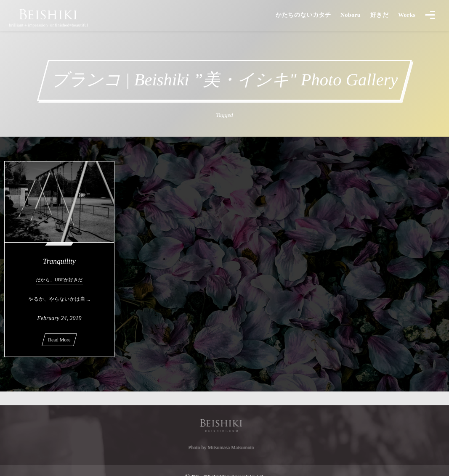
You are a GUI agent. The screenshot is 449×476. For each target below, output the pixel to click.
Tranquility (59, 261)
